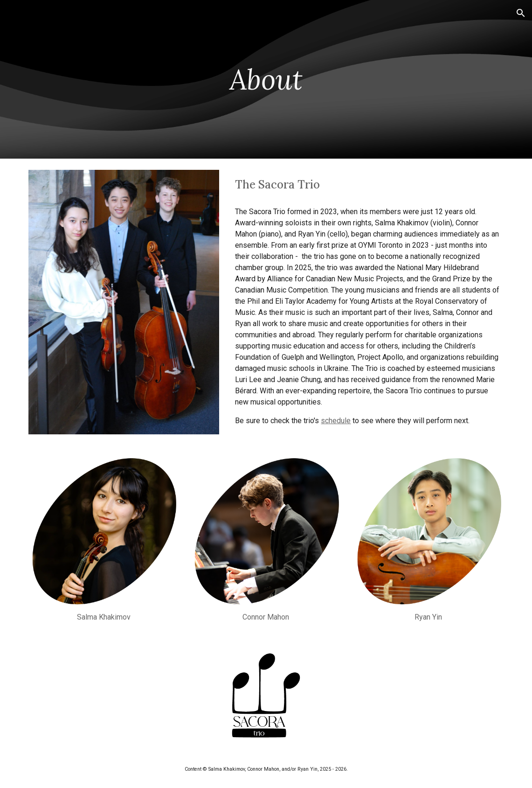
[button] (521, 13)
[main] (266, 80)
